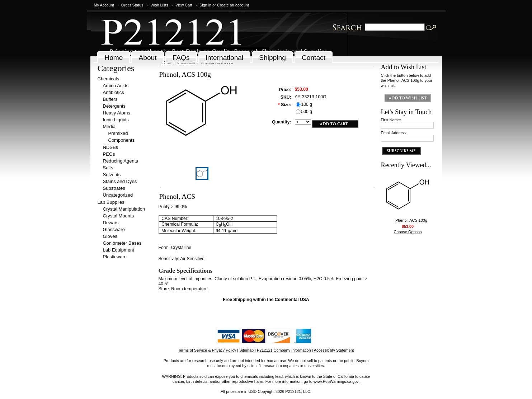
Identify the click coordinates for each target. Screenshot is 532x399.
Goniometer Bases (122, 243)
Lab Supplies (111, 202)
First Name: (391, 120)
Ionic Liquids (116, 120)
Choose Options (408, 232)
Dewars (111, 223)
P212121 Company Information (284, 350)
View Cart (184, 5)
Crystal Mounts (119, 216)
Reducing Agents (121, 161)
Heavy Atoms (117, 113)
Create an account (233, 5)
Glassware (114, 229)
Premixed (118, 133)
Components (122, 140)
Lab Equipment (119, 250)
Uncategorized (118, 195)
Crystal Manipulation (124, 209)
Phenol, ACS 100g (411, 220)
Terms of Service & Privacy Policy (207, 350)
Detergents (114, 106)
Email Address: (394, 133)
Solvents (112, 175)
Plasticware (115, 257)
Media (109, 126)
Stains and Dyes (120, 181)
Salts (108, 168)
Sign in (205, 5)
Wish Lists (159, 5)
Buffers (110, 99)
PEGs (109, 154)
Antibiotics (114, 92)
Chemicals (109, 79)
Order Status (132, 5)
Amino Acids (116, 86)
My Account (104, 5)
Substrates (114, 188)
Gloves (110, 236)
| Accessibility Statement (333, 350)
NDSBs (111, 147)
